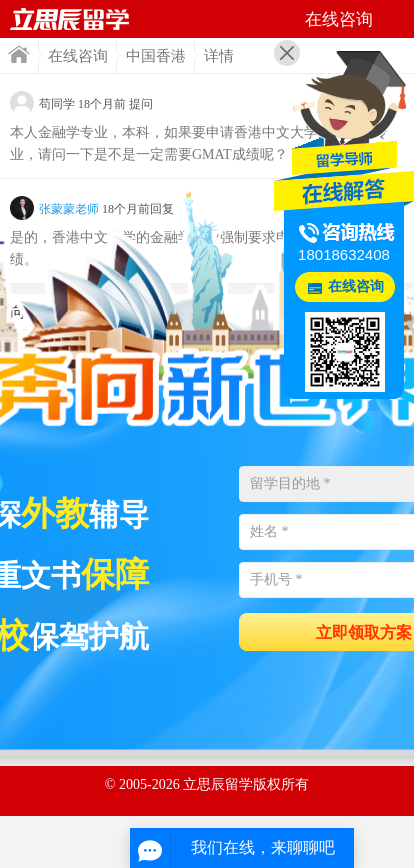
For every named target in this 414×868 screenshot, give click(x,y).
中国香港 (156, 56)
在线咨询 (78, 56)
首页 (19, 54)
